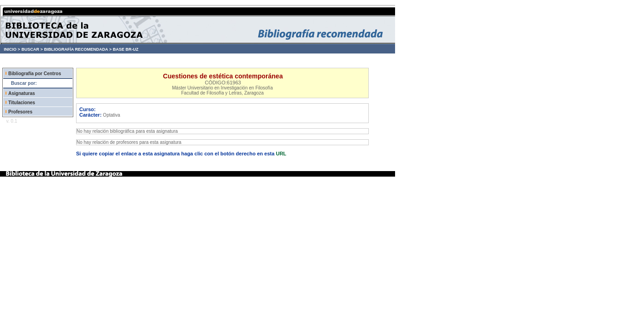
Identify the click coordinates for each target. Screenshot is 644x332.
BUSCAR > (32, 49)
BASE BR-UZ (126, 49)
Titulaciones (22, 103)
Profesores (20, 112)
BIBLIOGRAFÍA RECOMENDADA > (78, 49)
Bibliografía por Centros (35, 74)
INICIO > (12, 49)
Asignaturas (22, 93)
